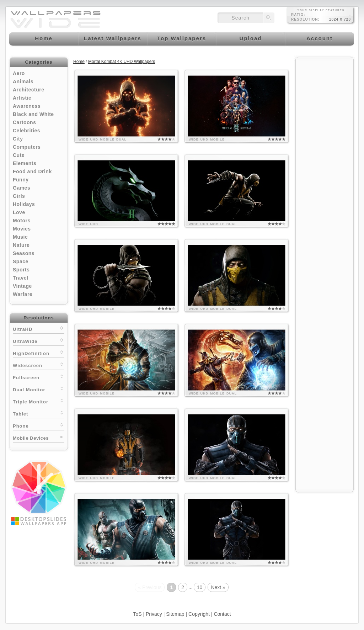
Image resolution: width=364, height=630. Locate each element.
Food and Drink (32, 171)
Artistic (22, 98)
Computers (27, 147)
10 (200, 587)
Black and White (33, 114)
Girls (19, 196)
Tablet (39, 413)
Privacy (154, 614)
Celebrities (26, 131)
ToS (137, 614)
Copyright (199, 614)
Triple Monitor (39, 401)
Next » (218, 587)
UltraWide (39, 341)
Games (22, 188)
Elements (25, 163)
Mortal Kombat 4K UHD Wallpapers (122, 62)
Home (79, 62)
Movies (22, 229)
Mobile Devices (31, 438)
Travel (20, 278)
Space (21, 261)
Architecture (28, 90)
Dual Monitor (39, 389)
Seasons (24, 253)
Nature (21, 245)
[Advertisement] (325, 168)
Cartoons (24, 122)
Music (20, 237)
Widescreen (39, 365)
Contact (222, 614)
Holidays (24, 204)
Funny (21, 180)
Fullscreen (39, 377)
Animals (23, 81)
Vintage (22, 286)
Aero (19, 73)
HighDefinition (39, 353)
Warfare (23, 294)
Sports (21, 270)
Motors (22, 221)
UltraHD (39, 329)
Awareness (27, 106)
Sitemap (175, 614)
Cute (19, 155)
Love (19, 212)
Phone (39, 425)
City (18, 139)
